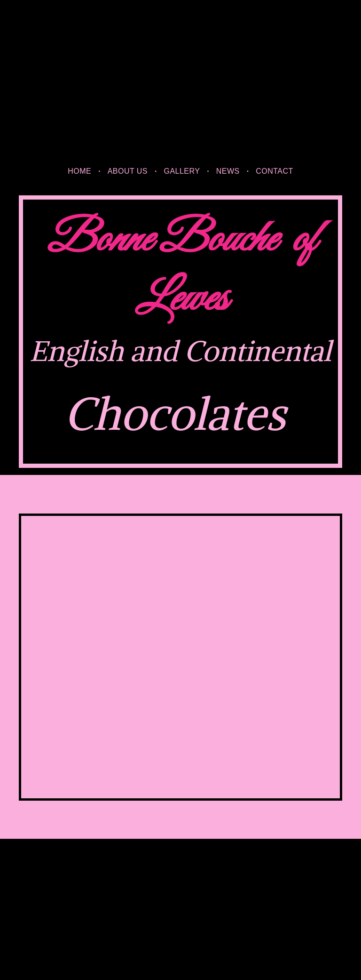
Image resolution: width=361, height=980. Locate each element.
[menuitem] (80, 171)
